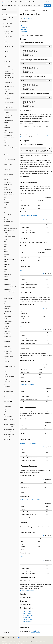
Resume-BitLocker (27, 619)
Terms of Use (4, 643)
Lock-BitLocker (26, 617)
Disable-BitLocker (27, 612)
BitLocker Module (28, 19)
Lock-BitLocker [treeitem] (8, 98)
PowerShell (27, 10)
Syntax (23, 24)
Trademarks (11, 643)
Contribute (25, 641)
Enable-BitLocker (27, 614)
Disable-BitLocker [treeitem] (9, 82)
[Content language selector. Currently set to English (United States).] (8, 638)
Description (24, 26)
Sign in (50, 2)
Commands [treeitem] (7, 66)
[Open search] (46, 2)
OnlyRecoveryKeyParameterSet (29, 443)
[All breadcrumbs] (21, 10)
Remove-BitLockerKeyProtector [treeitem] (10, 102)
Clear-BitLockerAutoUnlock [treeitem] (11, 80)
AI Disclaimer (4, 641)
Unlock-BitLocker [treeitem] (9, 110)
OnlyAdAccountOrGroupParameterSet (30, 215)
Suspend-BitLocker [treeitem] (9, 108)
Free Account (48, 6)
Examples (24, 28)
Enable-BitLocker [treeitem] (9, 89)
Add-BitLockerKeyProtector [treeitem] (11, 69)
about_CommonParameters (27, 590)
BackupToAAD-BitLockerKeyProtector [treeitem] (10, 77)
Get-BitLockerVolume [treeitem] (10, 96)
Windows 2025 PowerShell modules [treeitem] (9, 19)
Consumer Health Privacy (40, 641)
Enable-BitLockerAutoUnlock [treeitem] (9, 93)
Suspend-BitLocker (27, 621)
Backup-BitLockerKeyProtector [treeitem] (10, 72)
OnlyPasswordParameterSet (28, 385)
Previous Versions (12, 641)
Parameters (24, 29)
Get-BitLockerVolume (28, 616)
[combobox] (9, 12)
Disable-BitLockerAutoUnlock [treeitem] (9, 86)
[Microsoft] (3, 2)
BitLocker (33, 10)
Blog (19, 641)
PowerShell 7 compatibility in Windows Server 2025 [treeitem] (9, 23)
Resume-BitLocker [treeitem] (9, 105)
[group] (36, 151)
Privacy (30, 641)
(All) (22, 270)
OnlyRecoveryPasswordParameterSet (30, 500)
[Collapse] (17, 9)
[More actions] (51, 10)
